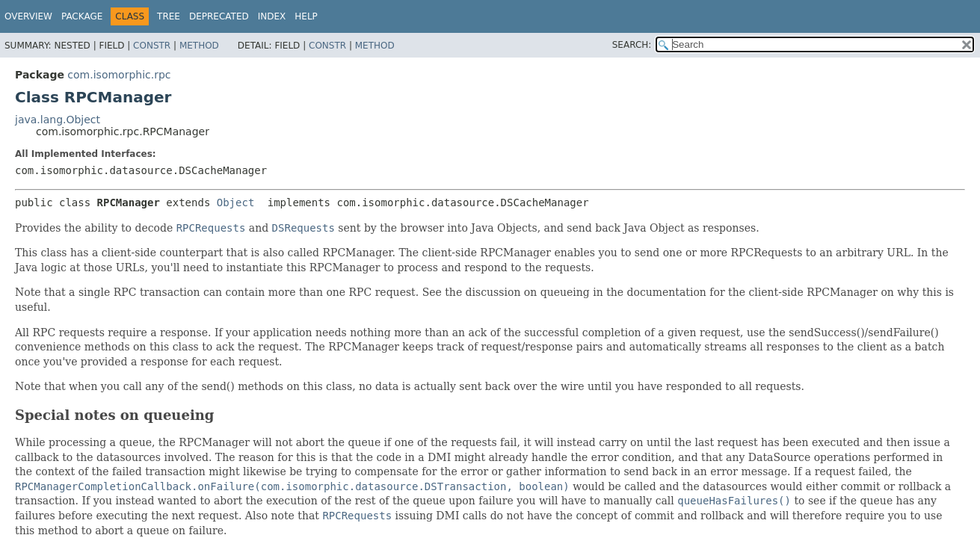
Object (236, 202)
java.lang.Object (58, 120)
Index (272, 16)
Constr (152, 46)
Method (199, 46)
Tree (169, 16)
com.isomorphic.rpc (119, 75)
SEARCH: (632, 45)
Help (306, 16)
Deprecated (219, 16)
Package (82, 16)
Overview (28, 16)
